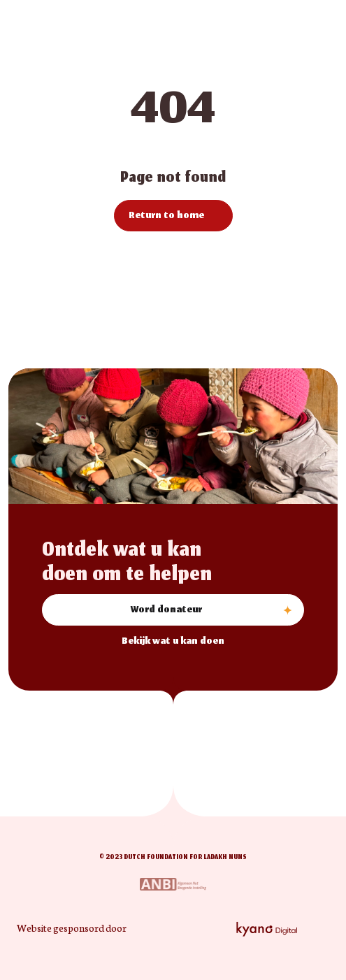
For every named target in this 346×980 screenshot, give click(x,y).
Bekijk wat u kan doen (173, 642)
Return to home (166, 216)
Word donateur (166, 611)
